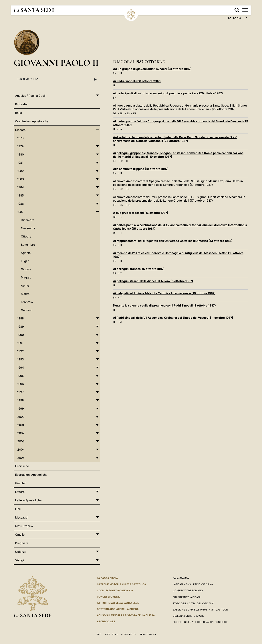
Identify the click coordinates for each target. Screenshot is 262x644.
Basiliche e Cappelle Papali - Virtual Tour (200, 610)
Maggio (26, 277)
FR (135, 113)
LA (120, 129)
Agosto (26, 253)
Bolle (18, 113)
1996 (21, 384)
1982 (21, 171)
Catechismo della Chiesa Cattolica (122, 584)
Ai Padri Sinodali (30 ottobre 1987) (137, 81)
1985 (20, 195)
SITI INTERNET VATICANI (186, 597)
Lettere (20, 492)
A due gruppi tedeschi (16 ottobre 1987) (141, 213)
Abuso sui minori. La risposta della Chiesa (126, 615)
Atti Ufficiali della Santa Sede (118, 603)
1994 (21, 368)
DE (115, 113)
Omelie (20, 535)
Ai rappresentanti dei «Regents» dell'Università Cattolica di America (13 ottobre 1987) (173, 241)
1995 (20, 376)
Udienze (21, 552)
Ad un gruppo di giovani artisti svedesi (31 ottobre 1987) (152, 69)
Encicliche (22, 466)
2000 (21, 417)
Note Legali (111, 634)
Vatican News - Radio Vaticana (193, 584)
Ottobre (26, 236)
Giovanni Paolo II (56, 63)
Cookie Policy (129, 634)
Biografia (57, 79)
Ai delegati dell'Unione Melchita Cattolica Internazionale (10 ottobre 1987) (164, 293)
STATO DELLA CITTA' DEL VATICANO (193, 603)
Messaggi (22, 517)
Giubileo (21, 483)
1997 (20, 392)
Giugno (26, 269)
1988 (21, 318)
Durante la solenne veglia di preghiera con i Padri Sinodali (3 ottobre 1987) (164, 305)
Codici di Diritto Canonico (115, 590)
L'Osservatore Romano (188, 590)
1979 (20, 146)
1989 (21, 327)
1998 (21, 400)
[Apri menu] (245, 10)
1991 (20, 343)
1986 (21, 204)
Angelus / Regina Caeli (30, 96)
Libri (18, 509)
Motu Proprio (24, 526)
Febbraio (27, 302)
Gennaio (27, 310)
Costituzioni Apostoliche (32, 121)
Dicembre (28, 220)
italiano (234, 19)
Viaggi (19, 560)
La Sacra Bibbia (107, 578)
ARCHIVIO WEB (106, 621)
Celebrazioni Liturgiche (188, 616)
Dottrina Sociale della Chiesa (118, 609)
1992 (21, 351)
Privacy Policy (148, 634)
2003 (21, 441)
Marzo (25, 294)
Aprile (25, 286)
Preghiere (22, 543)
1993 (21, 359)
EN (115, 73)
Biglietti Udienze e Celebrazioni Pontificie (200, 622)
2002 (21, 433)
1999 (21, 409)
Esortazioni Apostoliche (31, 475)
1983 (21, 179)
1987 (20, 212)
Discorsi (21, 130)
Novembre (28, 228)
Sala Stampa (181, 578)
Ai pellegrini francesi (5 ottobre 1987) (139, 269)
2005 (21, 458)
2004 (21, 449)
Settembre (28, 245)
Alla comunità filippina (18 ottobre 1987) (141, 169)
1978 (20, 138)
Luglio (25, 261)
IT (121, 73)
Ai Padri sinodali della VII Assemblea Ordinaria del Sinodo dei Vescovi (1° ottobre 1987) (173, 318)
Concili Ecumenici (109, 597)
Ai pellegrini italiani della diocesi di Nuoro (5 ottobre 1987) (153, 281)
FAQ (99, 634)
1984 (21, 187)
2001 (21, 425)
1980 (21, 154)
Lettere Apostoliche (28, 500)
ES (128, 113)
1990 (21, 335)
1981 (20, 163)
